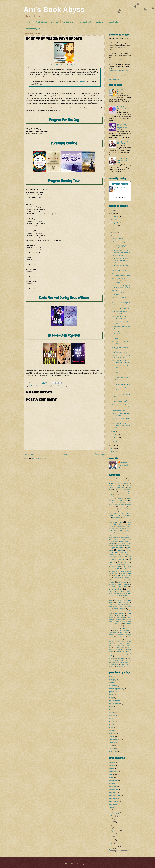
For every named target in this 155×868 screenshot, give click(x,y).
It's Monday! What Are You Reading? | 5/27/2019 (121, 246)
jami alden (112, 543)
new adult (112, 722)
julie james (115, 569)
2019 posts (32, 386)
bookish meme (113, 771)
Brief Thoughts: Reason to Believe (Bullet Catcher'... (121, 251)
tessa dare (112, 662)
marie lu (122, 607)
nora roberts (115, 626)
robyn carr (119, 639)
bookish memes (68, 22)
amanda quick (114, 485)
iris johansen (114, 542)
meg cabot (121, 615)
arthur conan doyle (124, 492)
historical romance (114, 704)
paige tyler (115, 628)
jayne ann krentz (117, 548)
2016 (113, 452)
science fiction (113, 743)
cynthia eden (116, 518)
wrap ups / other (113, 22)
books (49, 386)
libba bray (114, 596)
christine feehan (124, 511)
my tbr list (112, 816)
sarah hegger (112, 645)
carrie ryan (129, 505)
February (116, 438)
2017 (113, 449)
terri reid (117, 660)
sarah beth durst (124, 643)
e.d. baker (127, 526)
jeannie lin (120, 550)
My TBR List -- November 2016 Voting (122, 160)
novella (111, 728)
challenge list (113, 780)
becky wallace (114, 496)
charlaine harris (122, 507)
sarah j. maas (121, 645)
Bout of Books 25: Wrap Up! (121, 308)
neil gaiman (128, 624)
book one (111, 768)
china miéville (124, 509)
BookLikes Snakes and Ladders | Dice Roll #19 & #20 (121, 395)
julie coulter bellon (114, 567)
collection (112, 783)
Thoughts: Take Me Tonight (121, 255)
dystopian (112, 692)
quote (110, 828)
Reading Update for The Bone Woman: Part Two (122, 356)
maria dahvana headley (124, 605)
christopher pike (113, 513)
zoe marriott (120, 667)
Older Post (100, 454)
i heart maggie (113, 798)
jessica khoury (121, 559)
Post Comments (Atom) (39, 458)
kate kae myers (117, 578)
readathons (99, 22)
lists (110, 810)
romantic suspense (114, 740)
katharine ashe (113, 580)
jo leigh (111, 565)
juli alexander (118, 565)
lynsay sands (119, 600)
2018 (113, 445)
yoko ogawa (112, 667)
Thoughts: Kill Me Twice (120, 271)
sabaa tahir (112, 641)
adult (110, 677)
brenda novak (122, 500)
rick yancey (123, 633)
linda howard (123, 596)
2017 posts (112, 765)
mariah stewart (113, 607)
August (115, 226)
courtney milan (125, 515)
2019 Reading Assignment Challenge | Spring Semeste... (120, 293)
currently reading (120, 184)
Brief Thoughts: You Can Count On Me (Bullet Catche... (120, 260)
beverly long (121, 498)
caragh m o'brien (121, 502)
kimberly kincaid (123, 584)
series (110, 746)
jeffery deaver (114, 552)
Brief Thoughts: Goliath (120, 352)
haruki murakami (125, 537)
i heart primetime (114, 801)
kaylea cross (122, 582)
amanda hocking (123, 483)
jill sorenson (125, 562)
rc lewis (126, 630)
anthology (112, 680)
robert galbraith (120, 635)
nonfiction (112, 725)
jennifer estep (113, 554)
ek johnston (120, 529)
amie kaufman (121, 487)
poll (110, 825)
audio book (112, 683)
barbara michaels (126, 494)
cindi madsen (122, 513)
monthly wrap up (114, 813)
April (115, 431)
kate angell (124, 576)
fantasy (111, 698)
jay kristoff (128, 546)
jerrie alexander (122, 557)
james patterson (125, 541)
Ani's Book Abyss (54, 10)
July (114, 229)
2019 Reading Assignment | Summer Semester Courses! (122, 275)
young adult (112, 752)
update (69, 386)
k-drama (111, 807)
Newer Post (29, 454)
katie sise (123, 580)
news (110, 819)
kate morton (127, 578)
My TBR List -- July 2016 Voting (123, 142)
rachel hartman (117, 630)
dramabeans (119, 526)
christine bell (112, 511)
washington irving (113, 665)
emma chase (119, 535)
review (111, 837)
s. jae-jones (127, 639)
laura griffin (115, 589)
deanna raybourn (115, 522)
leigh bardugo (119, 591)
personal (111, 822)
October (115, 219)
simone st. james (123, 652)
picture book (112, 734)
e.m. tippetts (112, 529)
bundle (111, 777)
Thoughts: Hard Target (119, 242)
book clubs (55, 22)
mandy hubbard (112, 605)
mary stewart (119, 611)
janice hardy (119, 546)
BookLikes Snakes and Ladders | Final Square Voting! (120, 378)
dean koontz (125, 520)
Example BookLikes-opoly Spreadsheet (121, 333)
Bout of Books (81, 82)
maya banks (119, 613)
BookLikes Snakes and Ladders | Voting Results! (121, 361)
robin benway (121, 637)
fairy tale (111, 695)
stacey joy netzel (120, 654)
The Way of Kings (119, 187)
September (116, 223)
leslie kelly (118, 593)
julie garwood (127, 566)
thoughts (111, 843)
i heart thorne (113, 804)
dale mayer (126, 518)
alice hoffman (120, 481)
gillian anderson (113, 537)
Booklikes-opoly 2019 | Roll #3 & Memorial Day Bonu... (122, 287)
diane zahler (123, 524)
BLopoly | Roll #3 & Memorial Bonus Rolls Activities (120, 281)
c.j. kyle (111, 503)
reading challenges (84, 22)
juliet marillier (126, 571)
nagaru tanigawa (120, 622)
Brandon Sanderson (119, 189)
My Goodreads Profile (115, 60)
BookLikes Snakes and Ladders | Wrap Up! (119, 317)
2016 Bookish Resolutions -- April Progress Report (123, 126)
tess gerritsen (126, 660)
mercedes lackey (120, 619)
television (112, 840)
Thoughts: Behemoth (119, 410)
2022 (113, 210)
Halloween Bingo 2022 (34, 28)
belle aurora (123, 496)
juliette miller (115, 573)
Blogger (87, 864)
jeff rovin (129, 550)
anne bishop (118, 490)
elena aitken (128, 529)
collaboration (113, 686)
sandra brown (122, 641)
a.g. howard (112, 479)
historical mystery (114, 701)
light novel (112, 713)
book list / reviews (40, 22)
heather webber (127, 539)
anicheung (124, 462)
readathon (63, 386)
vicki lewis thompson (124, 662)
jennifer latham (125, 554)
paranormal (112, 731)
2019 (113, 213)
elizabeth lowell (116, 531)
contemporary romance (116, 689)
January (115, 441)
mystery (111, 719)
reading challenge (114, 831)
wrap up (111, 852)
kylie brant (123, 586)
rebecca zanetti (113, 633)
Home (64, 454)
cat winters (113, 507)
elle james (129, 531)
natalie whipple (118, 624)
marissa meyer (119, 609)
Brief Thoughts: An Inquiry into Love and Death (121, 401)
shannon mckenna (120, 648)
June (114, 232)
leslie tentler (128, 593)
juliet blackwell (113, 571)
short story (112, 749)
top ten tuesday (113, 846)
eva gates (127, 535)
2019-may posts (41, 386)
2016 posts (112, 762)
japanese (111, 710)
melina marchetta (120, 617)
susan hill (120, 656)
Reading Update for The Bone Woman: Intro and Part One (122, 406)
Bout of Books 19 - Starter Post (123, 91)
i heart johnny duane (115, 795)
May (114, 236)
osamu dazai (128, 626)
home (28, 22)
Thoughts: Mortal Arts (119, 238)
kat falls (117, 575)
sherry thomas (120, 650)
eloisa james (123, 533)
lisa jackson (119, 598)
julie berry (127, 565)
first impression (113, 789)
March (115, 435)
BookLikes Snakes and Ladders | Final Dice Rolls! (121, 384)
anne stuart (127, 490)
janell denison (121, 544)
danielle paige (113, 520)
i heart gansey (113, 792)
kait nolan (123, 573)
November (116, 216)
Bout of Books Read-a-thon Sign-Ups (64, 65)
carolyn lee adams (119, 505)
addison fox (121, 479)
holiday (111, 707)
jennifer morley (112, 557)
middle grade (113, 716)
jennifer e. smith (125, 552)
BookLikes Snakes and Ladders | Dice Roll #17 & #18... (121, 425)
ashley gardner (113, 494)
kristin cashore (112, 587)
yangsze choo (125, 665)
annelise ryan (112, 492)
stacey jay (111, 654)
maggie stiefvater (124, 602)
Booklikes (125, 71)
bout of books (55, 386)
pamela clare (127, 628)
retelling (111, 737)
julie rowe (127, 569)
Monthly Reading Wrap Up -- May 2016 (124, 108)
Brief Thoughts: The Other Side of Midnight (121, 312)
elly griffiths (114, 533)
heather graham (114, 539)
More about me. (114, 79)
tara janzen (121, 658)
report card (112, 834)
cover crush (112, 786)
